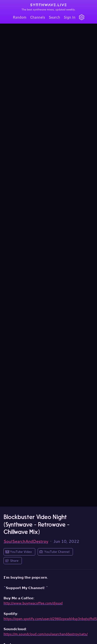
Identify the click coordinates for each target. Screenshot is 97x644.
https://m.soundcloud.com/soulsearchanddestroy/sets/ (46, 634)
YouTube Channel (57, 552)
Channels (37, 17)
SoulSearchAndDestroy (26, 541)
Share (14, 561)
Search (55, 17)
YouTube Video (21, 552)
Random (20, 17)
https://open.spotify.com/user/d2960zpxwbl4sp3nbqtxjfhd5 (50, 619)
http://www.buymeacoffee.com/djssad (33, 603)
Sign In (70, 17)
